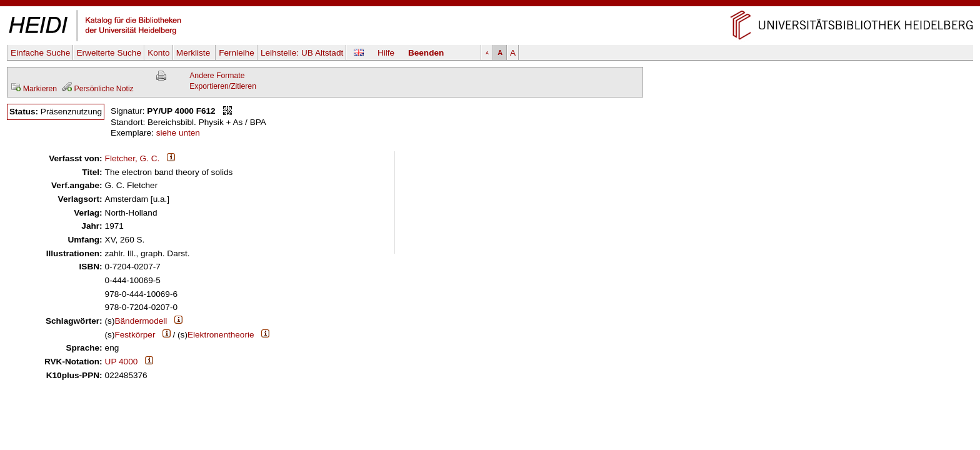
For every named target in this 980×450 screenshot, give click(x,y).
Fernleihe (237, 53)
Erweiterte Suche (109, 53)
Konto (159, 53)
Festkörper (135, 335)
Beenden (426, 53)
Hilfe (386, 53)
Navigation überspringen (490, 5)
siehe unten (178, 133)
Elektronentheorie (221, 335)
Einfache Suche (40, 53)
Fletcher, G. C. (132, 158)
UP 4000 (122, 362)
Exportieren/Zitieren (223, 86)
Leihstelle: (302, 53)
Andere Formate (217, 76)
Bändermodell (141, 321)
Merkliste (194, 53)
